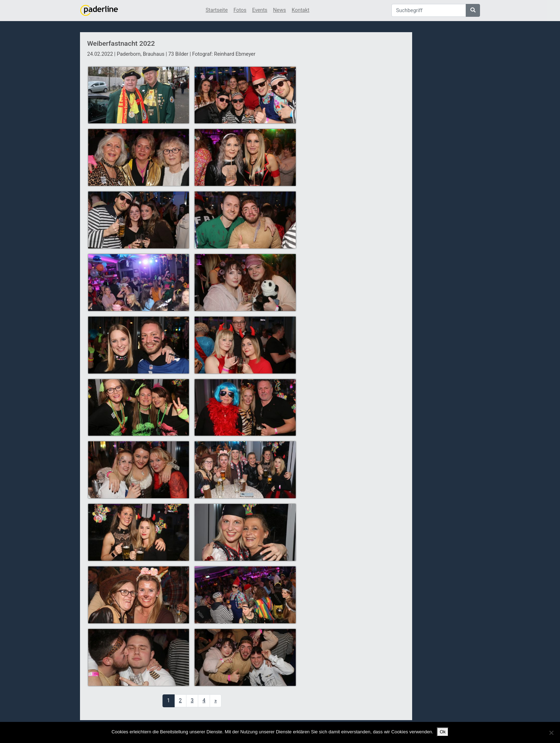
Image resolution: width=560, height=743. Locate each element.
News (280, 10)
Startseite (217, 10)
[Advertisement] (354, 162)
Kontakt (301, 10)
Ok (443, 732)
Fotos (240, 10)
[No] (551, 733)
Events (260, 10)
